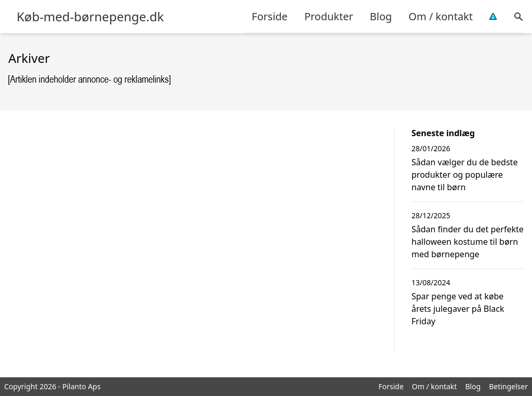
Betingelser (508, 386)
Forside (270, 16)
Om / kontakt (441, 16)
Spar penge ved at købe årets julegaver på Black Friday (458, 309)
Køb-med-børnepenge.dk (90, 17)
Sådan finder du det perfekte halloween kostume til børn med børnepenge (468, 242)
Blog (381, 16)
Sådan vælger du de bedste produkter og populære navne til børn (464, 175)
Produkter (329, 16)
